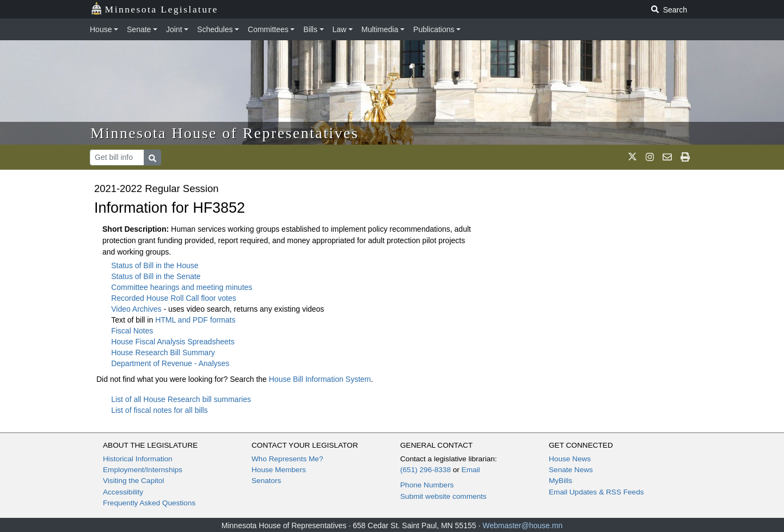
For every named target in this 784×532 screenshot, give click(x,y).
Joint (174, 29)
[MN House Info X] (632, 157)
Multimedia (380, 29)
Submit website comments (443, 496)
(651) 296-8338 (425, 470)
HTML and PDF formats (195, 320)
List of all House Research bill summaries (181, 399)
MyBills (561, 481)
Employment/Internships (143, 470)
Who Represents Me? (287, 459)
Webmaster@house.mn (522, 525)
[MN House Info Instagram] (650, 157)
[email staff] (667, 157)
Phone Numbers (427, 485)
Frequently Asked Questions (149, 503)
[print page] (685, 157)
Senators (266, 481)
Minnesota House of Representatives (225, 133)
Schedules (215, 29)
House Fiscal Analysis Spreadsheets (173, 342)
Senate (139, 29)
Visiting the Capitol (133, 481)
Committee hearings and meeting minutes (182, 287)
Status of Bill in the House (155, 265)
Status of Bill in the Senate (156, 276)
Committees (268, 29)
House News (570, 459)
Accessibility (123, 492)
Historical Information (138, 459)
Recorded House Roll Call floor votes (174, 298)
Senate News (571, 470)
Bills (310, 29)
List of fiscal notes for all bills (159, 410)
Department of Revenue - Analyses (170, 363)
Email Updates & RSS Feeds (596, 492)
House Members (279, 470)
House (101, 29)
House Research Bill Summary (163, 352)
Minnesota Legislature (154, 8)
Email (471, 470)
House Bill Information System (320, 379)
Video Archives (137, 309)
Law (340, 29)
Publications (434, 29)
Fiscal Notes (132, 331)
